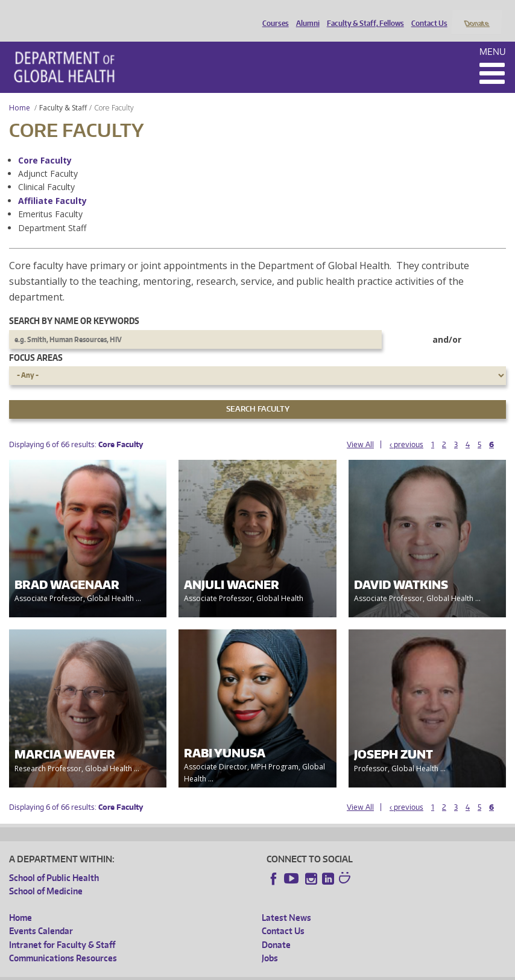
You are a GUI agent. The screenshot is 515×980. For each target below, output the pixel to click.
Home (20, 91)
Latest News (286, 901)
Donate (476, 14)
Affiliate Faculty (52, 184)
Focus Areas (36, 341)
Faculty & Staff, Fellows (362, 14)
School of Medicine (46, 875)
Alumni (305, 14)
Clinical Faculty (46, 171)
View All (360, 428)
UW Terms (217, 971)
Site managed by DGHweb (289, 971)
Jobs (270, 942)
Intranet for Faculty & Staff (62, 928)
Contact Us (426, 14)
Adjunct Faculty (48, 157)
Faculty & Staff (63, 91)
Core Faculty (45, 144)
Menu (493, 35)
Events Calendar (41, 915)
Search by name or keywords (74, 305)
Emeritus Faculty (50, 198)
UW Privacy (168, 971)
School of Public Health (54, 861)
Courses (273, 14)
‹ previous (406, 428)
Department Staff (52, 212)
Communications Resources (63, 942)
